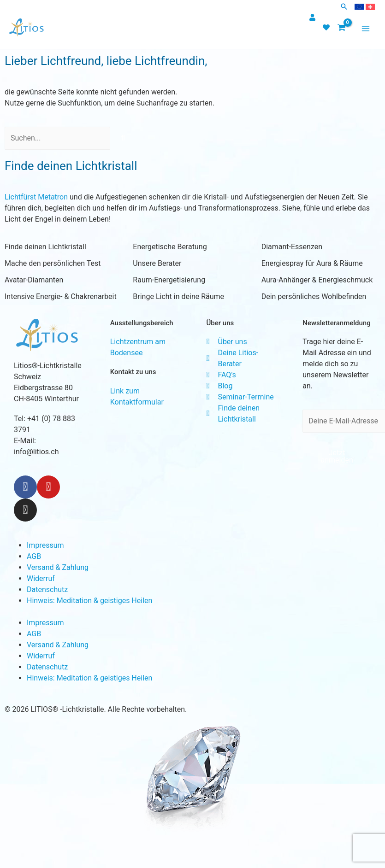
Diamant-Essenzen (292, 247)
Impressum (45, 545)
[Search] (123, 138)
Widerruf (41, 578)
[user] (314, 17)
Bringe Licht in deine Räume (178, 296)
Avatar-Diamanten (34, 280)
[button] (344, 7)
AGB (34, 556)
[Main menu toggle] (366, 29)
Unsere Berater (157, 263)
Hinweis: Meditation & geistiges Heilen (89, 601)
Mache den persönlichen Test (53, 263)
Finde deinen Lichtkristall (45, 247)
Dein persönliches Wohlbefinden (314, 296)
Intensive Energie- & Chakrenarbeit (61, 296)
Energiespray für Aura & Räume (312, 263)
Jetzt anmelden (337, 456)
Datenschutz (47, 589)
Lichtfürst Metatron (36, 197)
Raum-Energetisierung (169, 280)
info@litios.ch (36, 452)
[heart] (327, 27)
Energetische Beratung (170, 247)
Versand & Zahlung (58, 567)
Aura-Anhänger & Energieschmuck (317, 280)
